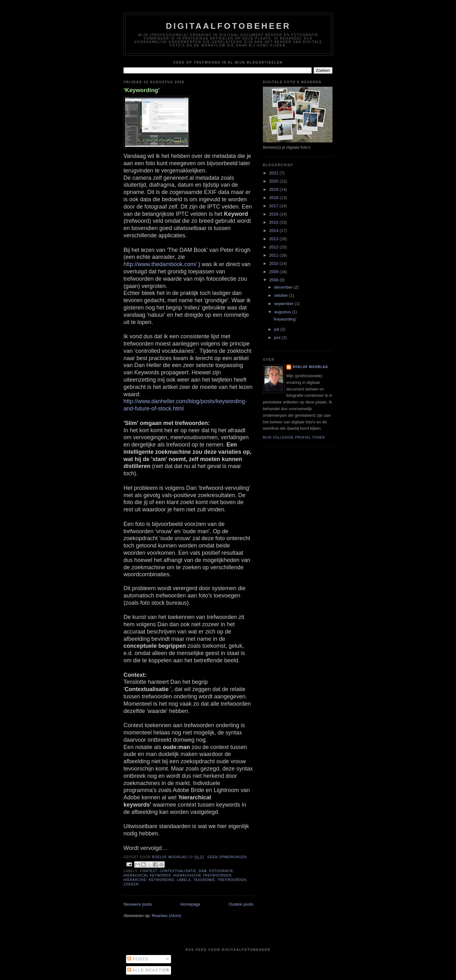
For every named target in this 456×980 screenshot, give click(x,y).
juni (278, 337)
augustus (283, 312)
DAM (203, 871)
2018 (274, 198)
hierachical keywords (147, 875)
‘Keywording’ (142, 90)
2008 (274, 280)
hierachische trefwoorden (203, 875)
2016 (274, 214)
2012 (274, 247)
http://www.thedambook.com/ (160, 264)
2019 (274, 189)
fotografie (221, 871)
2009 (274, 272)
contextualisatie (178, 871)
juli (277, 329)
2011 (274, 255)
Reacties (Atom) (166, 916)
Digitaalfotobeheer (228, 26)
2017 (274, 206)
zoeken (131, 884)
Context (149, 871)
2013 (274, 239)
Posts (138, 959)
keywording (161, 880)
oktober (282, 295)
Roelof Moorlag (310, 367)
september (285, 304)
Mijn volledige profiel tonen (294, 437)
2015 (274, 222)
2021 (274, 173)
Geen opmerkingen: (228, 857)
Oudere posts (241, 904)
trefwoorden (232, 880)
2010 (274, 263)
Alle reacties (149, 970)
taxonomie (204, 880)
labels (184, 880)
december (284, 287)
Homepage (190, 904)
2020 (274, 181)
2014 (274, 231)
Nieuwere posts (138, 904)
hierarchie (135, 880)
